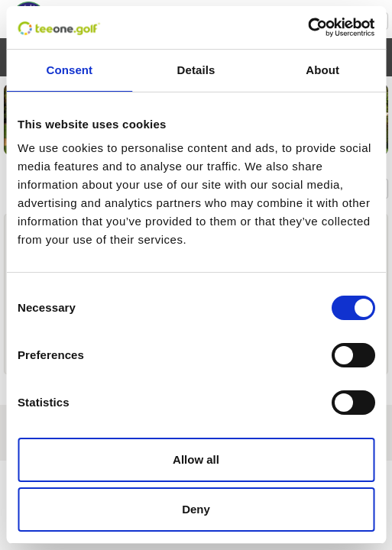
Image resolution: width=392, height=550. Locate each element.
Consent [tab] (69, 70)
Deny (196, 509)
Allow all (196, 459)
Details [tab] (196, 70)
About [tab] (322, 70)
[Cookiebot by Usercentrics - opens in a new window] (308, 27)
